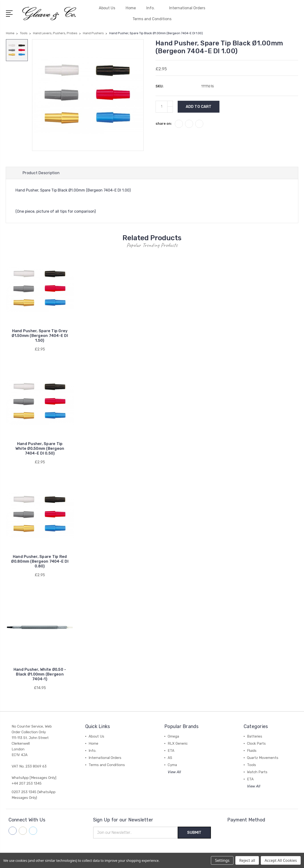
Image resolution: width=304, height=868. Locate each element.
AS (170, 758)
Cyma (172, 765)
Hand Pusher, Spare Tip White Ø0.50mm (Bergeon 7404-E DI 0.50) (40, 448)
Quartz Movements (263, 758)
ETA (171, 751)
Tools (252, 765)
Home (131, 8)
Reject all (247, 860)
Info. (152, 8)
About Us (107, 8)
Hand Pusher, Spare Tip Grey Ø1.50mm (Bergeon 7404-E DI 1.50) (40, 336)
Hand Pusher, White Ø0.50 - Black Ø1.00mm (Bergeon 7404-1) (40, 674)
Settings (222, 860)
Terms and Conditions (152, 19)
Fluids (252, 751)
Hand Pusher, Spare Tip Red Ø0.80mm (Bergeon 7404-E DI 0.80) (40, 561)
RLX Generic (178, 743)
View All (174, 772)
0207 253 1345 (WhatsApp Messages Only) (34, 795)
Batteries (255, 736)
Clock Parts (256, 743)
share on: (164, 124)
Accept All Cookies (281, 860)
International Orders (187, 8)
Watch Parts (257, 772)
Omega (173, 736)
